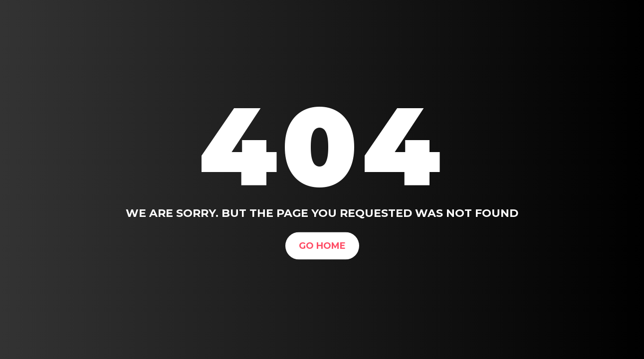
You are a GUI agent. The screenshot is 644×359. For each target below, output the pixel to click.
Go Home (322, 245)
